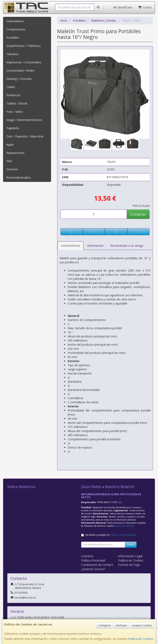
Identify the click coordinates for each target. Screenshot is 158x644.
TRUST (111, 162)
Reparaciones (15, 153)
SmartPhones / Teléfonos (24, 46)
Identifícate (122, 7)
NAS (9, 161)
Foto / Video (15, 112)
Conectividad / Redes (20, 70)
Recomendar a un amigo (127, 246)
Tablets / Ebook (17, 103)
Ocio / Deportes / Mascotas (25, 136)
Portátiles (13, 38)
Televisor (12, 54)
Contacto (87, 556)
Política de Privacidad (124, 526)
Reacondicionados (19, 177)
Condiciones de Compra (97, 565)
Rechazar (122, 625)
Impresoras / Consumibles (24, 62)
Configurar (105, 625)
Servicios (12, 169)
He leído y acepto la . (111, 535)
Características (70, 246)
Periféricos (13, 95)
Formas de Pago (129, 565)
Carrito (145, 7)
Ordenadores (15, 21)
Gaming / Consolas (19, 79)
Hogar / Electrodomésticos (24, 120)
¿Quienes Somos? (93, 569)
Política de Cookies (140, 639)
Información (95, 246)
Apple (10, 145)
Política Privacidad (93, 560)
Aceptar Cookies (142, 625)
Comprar (138, 214)
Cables (11, 87)
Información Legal (130, 556)
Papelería (13, 128)
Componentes (16, 29)
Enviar (131, 545)
